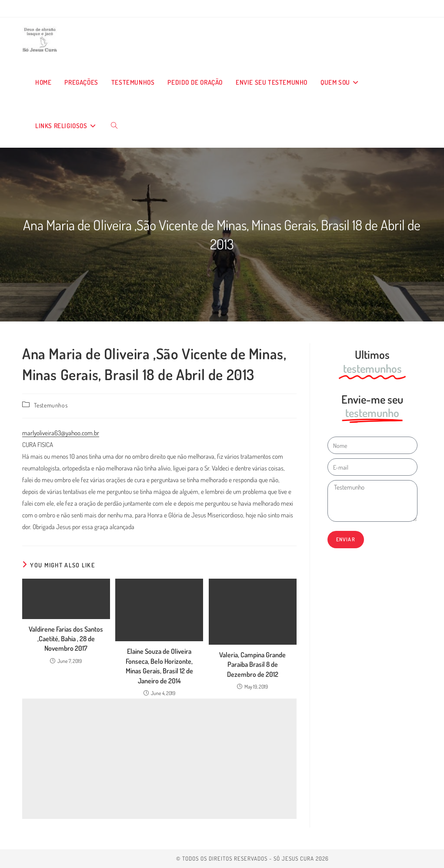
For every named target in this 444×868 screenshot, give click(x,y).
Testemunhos (51, 405)
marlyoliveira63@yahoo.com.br (61, 433)
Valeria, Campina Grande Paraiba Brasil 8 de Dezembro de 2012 (252, 664)
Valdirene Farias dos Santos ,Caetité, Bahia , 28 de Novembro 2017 (66, 639)
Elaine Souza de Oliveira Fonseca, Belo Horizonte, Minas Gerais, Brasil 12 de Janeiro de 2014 (159, 666)
